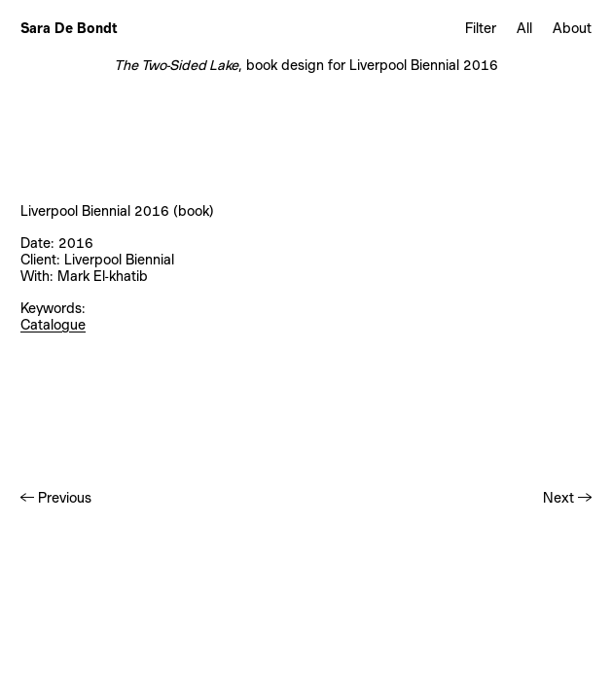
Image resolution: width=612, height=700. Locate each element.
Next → (567, 498)
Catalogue (53, 325)
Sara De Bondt (69, 28)
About (572, 28)
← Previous (56, 498)
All (524, 28)
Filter (481, 28)
